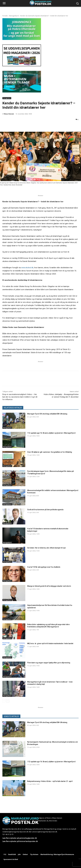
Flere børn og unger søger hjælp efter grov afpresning (49, 663)
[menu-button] (4, 3)
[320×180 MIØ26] (22, 92)
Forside (5, 16)
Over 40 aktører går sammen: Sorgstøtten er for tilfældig (50, 452)
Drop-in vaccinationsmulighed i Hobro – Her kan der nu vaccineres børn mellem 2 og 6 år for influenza (20, 397)
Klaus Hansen (9, 114)
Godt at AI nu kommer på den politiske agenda (45, 510)
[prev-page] (4, 701)
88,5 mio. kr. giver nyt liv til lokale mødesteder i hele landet (50, 643)
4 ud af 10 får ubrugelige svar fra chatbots (44, 567)
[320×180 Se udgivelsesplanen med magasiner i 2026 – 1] (22, 66)
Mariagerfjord (14, 16)
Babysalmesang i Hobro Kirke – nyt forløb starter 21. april (50, 781)
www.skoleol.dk (27, 268)
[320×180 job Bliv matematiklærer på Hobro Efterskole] (22, 39)
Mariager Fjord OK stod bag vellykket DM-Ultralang (47, 414)
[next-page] (8, 701)
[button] (77, 3)
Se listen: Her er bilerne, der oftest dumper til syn (46, 548)
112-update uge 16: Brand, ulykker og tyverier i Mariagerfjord (51, 433)
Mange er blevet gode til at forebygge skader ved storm (49, 586)
